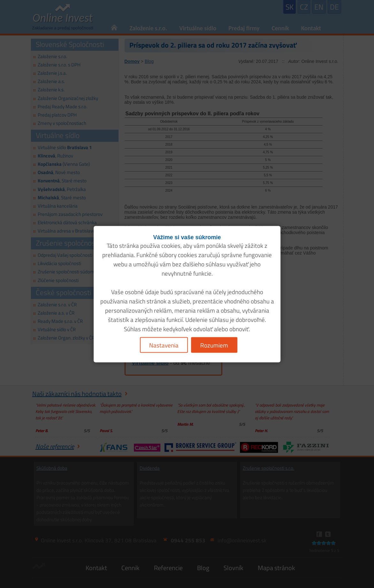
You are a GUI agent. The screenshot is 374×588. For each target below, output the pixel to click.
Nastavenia (164, 345)
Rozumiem (214, 345)
